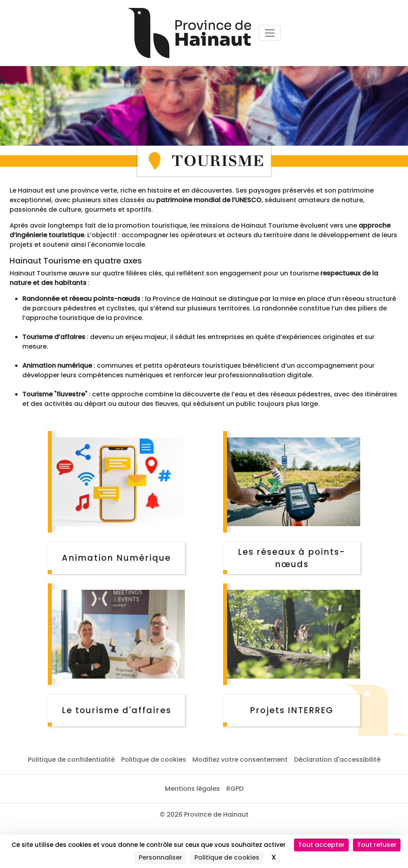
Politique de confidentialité (71, 760)
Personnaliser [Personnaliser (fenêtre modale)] (160, 857)
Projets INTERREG (292, 710)
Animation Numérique (116, 558)
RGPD (235, 789)
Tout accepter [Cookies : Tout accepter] (321, 845)
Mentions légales (192, 789)
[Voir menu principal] (270, 33)
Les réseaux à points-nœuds (292, 558)
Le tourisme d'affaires (117, 710)
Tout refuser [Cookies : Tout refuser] (377, 845)
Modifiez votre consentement (240, 760)
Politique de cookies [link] (227, 857)
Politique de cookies (154, 760)
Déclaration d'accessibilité (337, 760)
